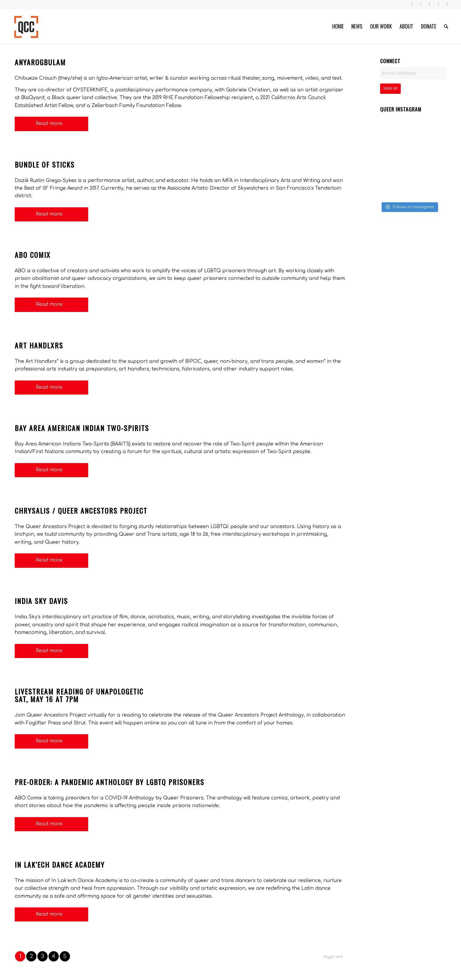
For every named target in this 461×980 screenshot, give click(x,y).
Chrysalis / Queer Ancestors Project (81, 510)
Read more (51, 123)
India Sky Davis (41, 601)
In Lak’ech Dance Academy (60, 864)
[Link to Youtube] (430, 4)
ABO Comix (33, 255)
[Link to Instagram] (421, 4)
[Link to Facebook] (412, 4)
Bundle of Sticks (45, 164)
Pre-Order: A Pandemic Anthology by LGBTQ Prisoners (110, 782)
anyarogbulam (40, 62)
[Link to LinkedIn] (439, 4)
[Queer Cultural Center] (26, 26)
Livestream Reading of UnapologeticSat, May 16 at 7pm (79, 695)
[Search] (446, 26)
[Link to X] (447, 4)
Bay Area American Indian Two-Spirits (82, 428)
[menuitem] (338, 26)
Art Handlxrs (39, 345)
